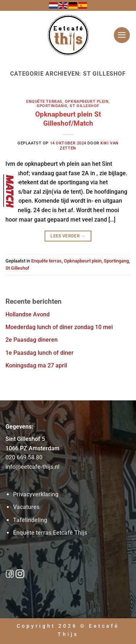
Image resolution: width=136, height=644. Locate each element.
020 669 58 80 (24, 457)
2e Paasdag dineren (32, 340)
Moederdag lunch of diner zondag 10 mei (59, 327)
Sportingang (52, 106)
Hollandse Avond (28, 314)
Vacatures (26, 507)
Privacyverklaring (36, 494)
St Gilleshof (85, 106)
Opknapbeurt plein (87, 102)
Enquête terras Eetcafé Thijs (50, 533)
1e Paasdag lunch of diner (40, 353)
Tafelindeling (30, 520)
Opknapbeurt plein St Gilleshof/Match (68, 119)
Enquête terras (44, 102)
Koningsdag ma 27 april (36, 365)
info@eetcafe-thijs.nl (32, 467)
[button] (122, 35)
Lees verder (68, 236)
